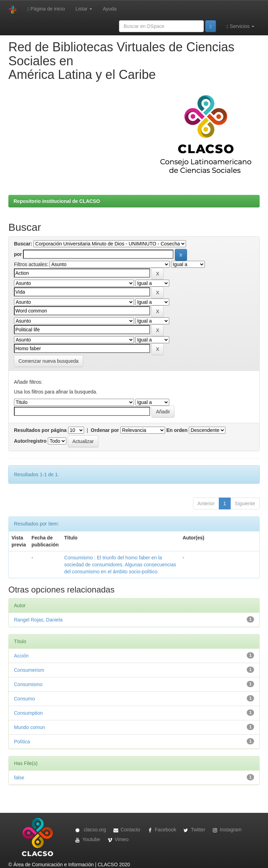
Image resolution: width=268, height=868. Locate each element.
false (19, 778)
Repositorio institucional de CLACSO (57, 201)
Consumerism (29, 670)
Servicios (240, 26)
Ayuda (109, 9)
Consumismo (28, 684)
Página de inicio (46, 9)
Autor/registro (30, 441)
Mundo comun (29, 727)
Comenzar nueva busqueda (49, 361)
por (18, 254)
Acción (21, 656)
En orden (177, 430)
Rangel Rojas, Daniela (38, 620)
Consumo (24, 699)
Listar (84, 9)
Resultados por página (40, 430)
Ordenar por (105, 430)
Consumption (28, 713)
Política (22, 742)
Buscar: (23, 244)
